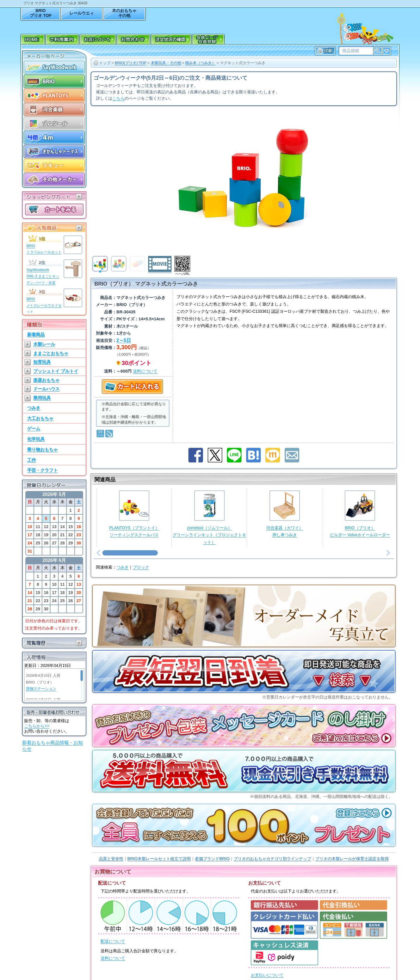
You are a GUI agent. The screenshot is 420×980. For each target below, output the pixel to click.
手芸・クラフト (42, 470)
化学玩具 (36, 439)
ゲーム (34, 428)
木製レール (44, 344)
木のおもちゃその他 (124, 13)
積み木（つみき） (200, 63)
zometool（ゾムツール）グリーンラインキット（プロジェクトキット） (209, 517)
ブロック (141, 567)
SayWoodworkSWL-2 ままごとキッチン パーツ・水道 (43, 276)
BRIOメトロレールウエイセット (44, 305)
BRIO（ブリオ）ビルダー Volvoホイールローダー (360, 514)
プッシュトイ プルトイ (56, 371)
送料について (113, 958)
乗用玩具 (42, 398)
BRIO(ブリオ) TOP (131, 63)
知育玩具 (42, 362)
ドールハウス (46, 389)
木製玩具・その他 (166, 63)
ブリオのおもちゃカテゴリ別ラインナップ (272, 859)
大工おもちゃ (40, 418)
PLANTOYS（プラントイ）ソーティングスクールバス (134, 514)
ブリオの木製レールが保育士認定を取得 (352, 859)
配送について (113, 941)
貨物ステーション (41, 689)
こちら (118, 98)
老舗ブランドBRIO (212, 859)
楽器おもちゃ (46, 380)
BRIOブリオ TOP (41, 13)
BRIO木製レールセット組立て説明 (159, 859)
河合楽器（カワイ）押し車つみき (285, 514)
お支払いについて (267, 975)
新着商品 (36, 334)
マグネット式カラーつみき (243, 63)
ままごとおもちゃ (51, 353)
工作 (32, 460)
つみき (34, 408)
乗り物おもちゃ (42, 449)
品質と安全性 (111, 859)
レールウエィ (82, 13)
